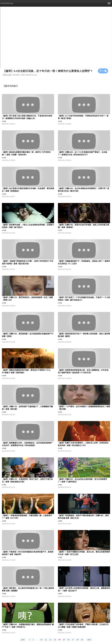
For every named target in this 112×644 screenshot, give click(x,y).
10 (41, 640)
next (89, 640)
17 (73, 640)
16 (68, 640)
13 (55, 640)
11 (46, 640)
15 (64, 640)
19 (82, 640)
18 (77, 640)
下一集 (103, 71)
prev (23, 640)
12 (50, 640)
